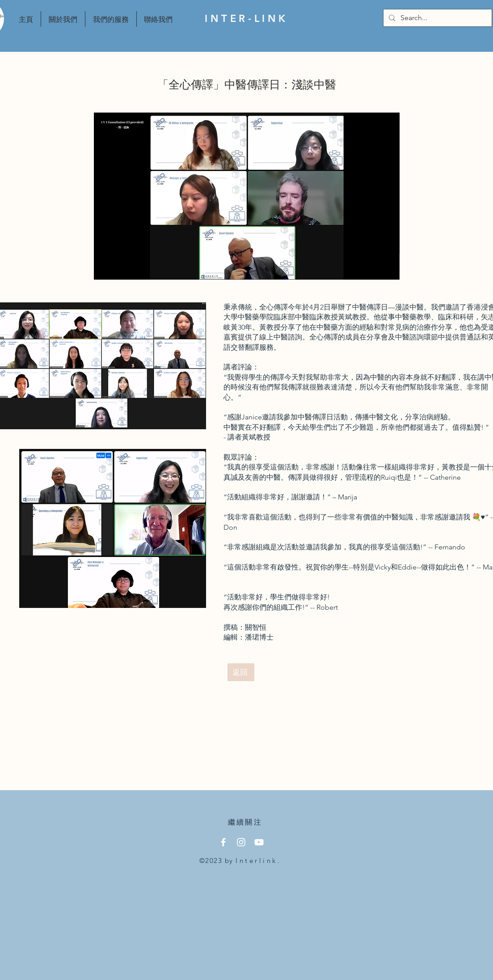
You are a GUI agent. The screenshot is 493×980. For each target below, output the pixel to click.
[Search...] (437, 18)
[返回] (241, 672)
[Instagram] (241, 842)
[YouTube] (259, 842)
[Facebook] (223, 842)
